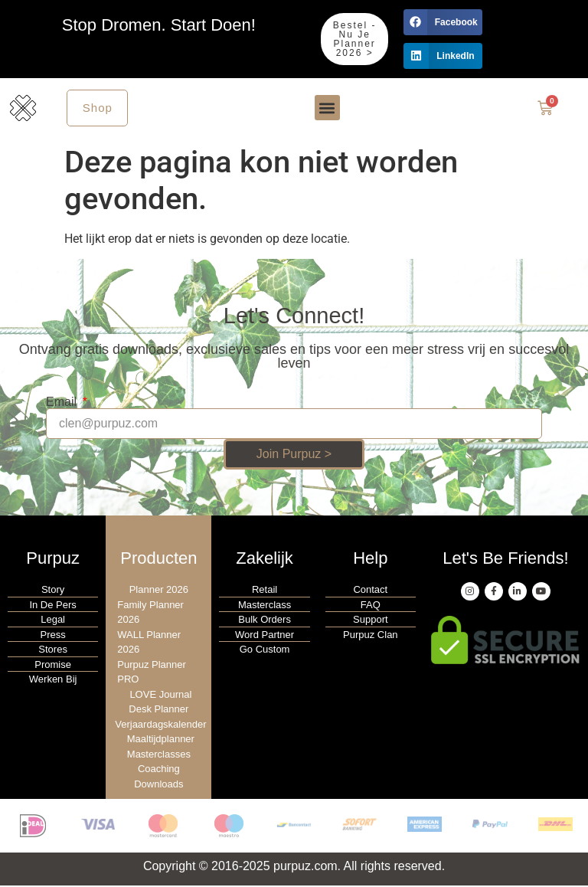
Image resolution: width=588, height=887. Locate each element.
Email (63, 404)
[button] (443, 22)
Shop (98, 108)
